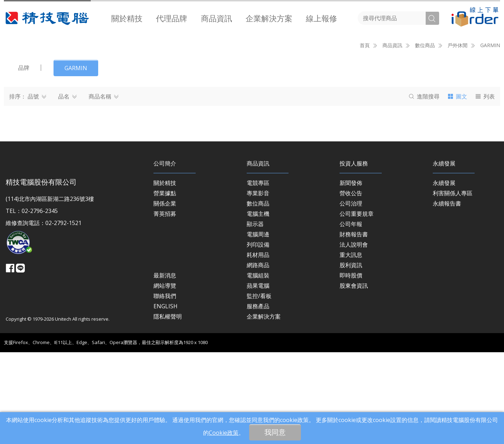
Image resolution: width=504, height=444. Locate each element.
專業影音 (258, 285)
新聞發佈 (351, 275)
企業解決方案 (269, 18)
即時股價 (351, 367)
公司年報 (351, 316)
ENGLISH (166, 398)
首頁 (365, 137)
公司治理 (351, 295)
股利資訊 (351, 357)
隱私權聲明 (168, 408)
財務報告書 (354, 326)
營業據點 (165, 285)
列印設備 (258, 336)
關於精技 (127, 18)
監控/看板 (259, 388)
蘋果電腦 (258, 377)
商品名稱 (103, 188)
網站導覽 (165, 377)
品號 (37, 188)
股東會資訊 (354, 377)
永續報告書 (447, 295)
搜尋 (424, 188)
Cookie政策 (224, 433)
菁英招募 (165, 305)
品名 (67, 188)
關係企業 (165, 295)
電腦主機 (258, 305)
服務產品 (258, 398)
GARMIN (490, 137)
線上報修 (321, 18)
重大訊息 (351, 347)
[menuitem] (127, 18)
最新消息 (165, 367)
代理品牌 (172, 18)
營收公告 (351, 285)
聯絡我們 (165, 388)
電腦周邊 (258, 326)
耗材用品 (258, 347)
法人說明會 (354, 336)
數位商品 (258, 295)
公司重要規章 (357, 305)
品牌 (24, 159)
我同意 (275, 432)
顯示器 (255, 316)
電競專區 (258, 275)
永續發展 (444, 275)
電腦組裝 (258, 367)
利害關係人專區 (453, 285)
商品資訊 (217, 18)
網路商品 (258, 357)
